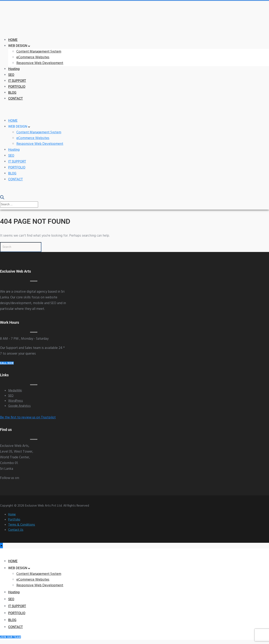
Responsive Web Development (40, 63)
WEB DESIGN (18, 46)
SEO (11, 75)
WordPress (16, 401)
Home (12, 515)
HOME (13, 40)
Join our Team (10, 637)
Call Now (7, 363)
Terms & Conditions (22, 525)
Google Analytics (19, 406)
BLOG (12, 93)
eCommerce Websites (33, 57)
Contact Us (16, 530)
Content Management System (39, 52)
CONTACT (16, 98)
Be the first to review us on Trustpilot (28, 418)
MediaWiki (15, 391)
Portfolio (14, 520)
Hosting (14, 69)
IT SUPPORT (17, 81)
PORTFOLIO (17, 87)
